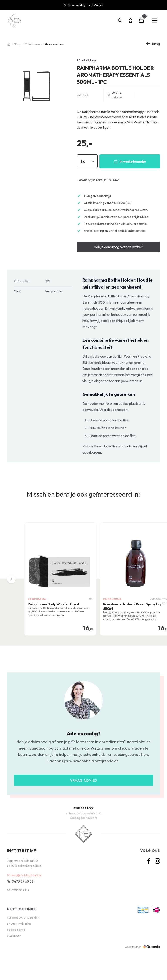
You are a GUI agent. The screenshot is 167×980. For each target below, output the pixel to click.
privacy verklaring (19, 924)
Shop (18, 44)
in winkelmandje (130, 161)
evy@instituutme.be (24, 875)
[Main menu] (155, 20)
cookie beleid (16, 930)
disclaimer (14, 936)
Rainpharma (33, 44)
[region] (83, 579)
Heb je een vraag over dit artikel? (119, 247)
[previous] (11, 579)
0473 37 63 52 (20, 881)
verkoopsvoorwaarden (23, 917)
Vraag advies (84, 780)
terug (153, 44)
